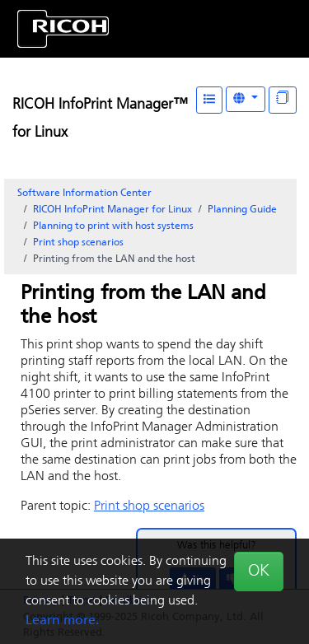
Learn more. (62, 621)
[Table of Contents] (209, 100)
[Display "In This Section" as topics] (283, 100)
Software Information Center (84, 194)
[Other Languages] (246, 99)
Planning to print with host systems (113, 226)
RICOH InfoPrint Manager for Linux (112, 210)
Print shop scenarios (78, 243)
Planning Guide (242, 210)
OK (259, 572)
